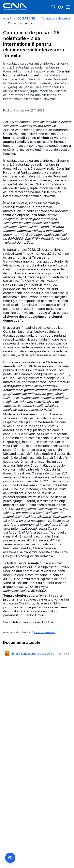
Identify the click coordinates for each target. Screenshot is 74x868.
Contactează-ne (45, 632)
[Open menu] (68, 7)
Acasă (7, 18)
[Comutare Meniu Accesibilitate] (10, 858)
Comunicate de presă (56, 18)
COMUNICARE (26, 18)
